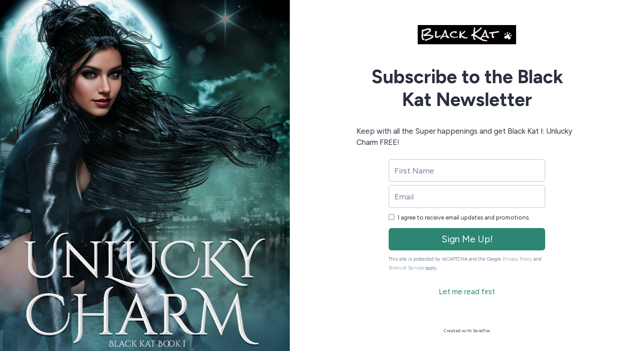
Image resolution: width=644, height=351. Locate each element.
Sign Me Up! (467, 239)
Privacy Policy (517, 259)
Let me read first (467, 292)
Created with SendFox (467, 331)
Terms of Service (406, 268)
